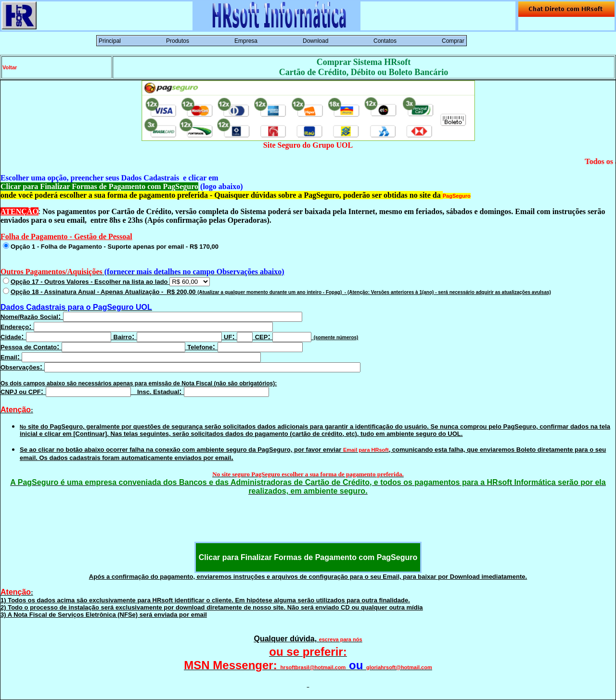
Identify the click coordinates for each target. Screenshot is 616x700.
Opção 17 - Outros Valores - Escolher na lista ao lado (110, 282)
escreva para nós (341, 639)
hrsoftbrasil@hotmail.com (313, 667)
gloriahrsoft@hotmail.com (399, 667)
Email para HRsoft (366, 450)
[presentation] (308, 523)
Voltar (10, 67)
